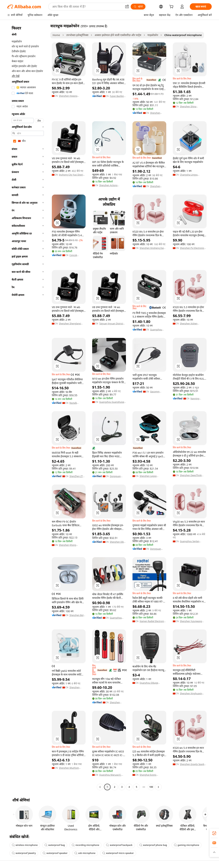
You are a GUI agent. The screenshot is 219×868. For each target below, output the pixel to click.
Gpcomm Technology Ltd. (156, 392)
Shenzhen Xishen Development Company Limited (192, 324)
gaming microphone (187, 845)
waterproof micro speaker (118, 853)
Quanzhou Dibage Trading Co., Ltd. (149, 683)
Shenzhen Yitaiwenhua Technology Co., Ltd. (156, 113)
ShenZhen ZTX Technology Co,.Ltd (77, 476)
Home (56, 35)
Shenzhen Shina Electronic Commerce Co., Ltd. (193, 107)
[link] (214, 833)
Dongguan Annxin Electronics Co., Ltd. (158, 549)
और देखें (16, 76)
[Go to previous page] (100, 787)
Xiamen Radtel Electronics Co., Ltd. (153, 621)
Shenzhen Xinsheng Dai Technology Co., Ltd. (152, 248)
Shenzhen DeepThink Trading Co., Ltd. (191, 475)
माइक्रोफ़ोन (153, 35)
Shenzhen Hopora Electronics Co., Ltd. (69, 96)
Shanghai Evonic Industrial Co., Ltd (149, 775)
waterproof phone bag (153, 845)
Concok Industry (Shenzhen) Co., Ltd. (77, 255)
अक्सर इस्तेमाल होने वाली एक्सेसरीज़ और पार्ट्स (118, 35)
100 (151, 787)
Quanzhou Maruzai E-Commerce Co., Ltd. (110, 775)
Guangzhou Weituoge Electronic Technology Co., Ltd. (156, 330)
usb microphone (85, 853)
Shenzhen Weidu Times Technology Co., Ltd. (76, 688)
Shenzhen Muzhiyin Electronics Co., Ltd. (69, 768)
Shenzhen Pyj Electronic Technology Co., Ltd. (192, 248)
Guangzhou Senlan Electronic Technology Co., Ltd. (191, 541)
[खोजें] (138, 7)
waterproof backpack (119, 845)
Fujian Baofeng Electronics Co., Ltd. (117, 96)
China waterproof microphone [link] (183, 35)
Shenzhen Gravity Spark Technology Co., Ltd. (192, 764)
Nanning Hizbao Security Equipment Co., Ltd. (198, 399)
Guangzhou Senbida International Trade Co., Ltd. (117, 618)
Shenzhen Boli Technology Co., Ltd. (77, 615)
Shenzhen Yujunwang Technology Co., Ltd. (191, 621)
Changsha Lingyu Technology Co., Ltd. (190, 175)
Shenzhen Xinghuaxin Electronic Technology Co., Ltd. (191, 694)
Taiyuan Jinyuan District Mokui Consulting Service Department (112, 324)
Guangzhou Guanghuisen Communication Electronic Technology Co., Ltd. (112, 402)
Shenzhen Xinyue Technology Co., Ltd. (116, 703)
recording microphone (85, 845)
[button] (127, 7)
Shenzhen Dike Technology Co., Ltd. (117, 542)
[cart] (172, 7)
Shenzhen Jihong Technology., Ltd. (68, 545)
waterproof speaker (55, 853)
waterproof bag (55, 845)
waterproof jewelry (24, 853)
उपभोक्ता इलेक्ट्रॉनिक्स (77, 35)
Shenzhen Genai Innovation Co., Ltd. (158, 186)
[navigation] (28, 407)
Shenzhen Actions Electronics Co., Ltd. (109, 185)
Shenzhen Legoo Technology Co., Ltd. (150, 476)
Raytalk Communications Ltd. (77, 403)
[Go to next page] (158, 787)
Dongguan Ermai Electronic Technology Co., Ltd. (116, 476)
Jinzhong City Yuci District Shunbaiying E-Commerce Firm (72, 175)
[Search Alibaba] (87, 7)
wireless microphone (25, 845)
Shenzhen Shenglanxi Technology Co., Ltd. (70, 324)
